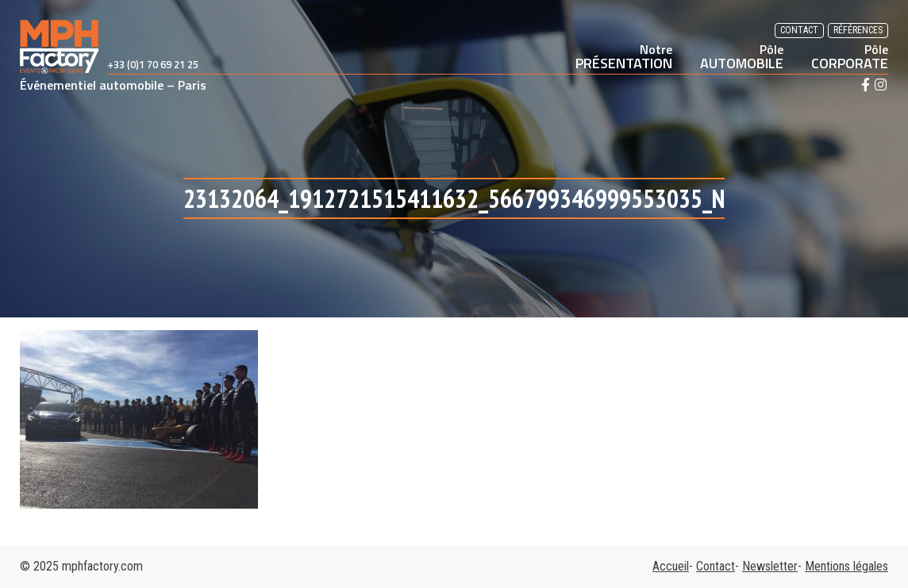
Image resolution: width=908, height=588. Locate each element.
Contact (799, 30)
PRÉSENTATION (624, 56)
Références (858, 30)
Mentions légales (846, 566)
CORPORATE (850, 56)
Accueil (671, 566)
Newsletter (770, 566)
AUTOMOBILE (742, 56)
